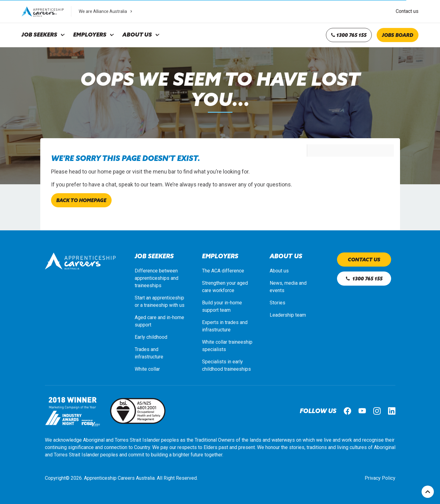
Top (428, 492)
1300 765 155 (349, 35)
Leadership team (288, 315)
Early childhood (151, 337)
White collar (147, 369)
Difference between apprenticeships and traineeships (157, 278)
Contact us (407, 11)
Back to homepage (81, 200)
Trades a (144, 349)
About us (279, 271)
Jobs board (398, 35)
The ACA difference (223, 271)
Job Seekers (39, 35)
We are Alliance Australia (106, 11)
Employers (90, 35)
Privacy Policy (380, 478)
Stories (277, 303)
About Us (137, 35)
